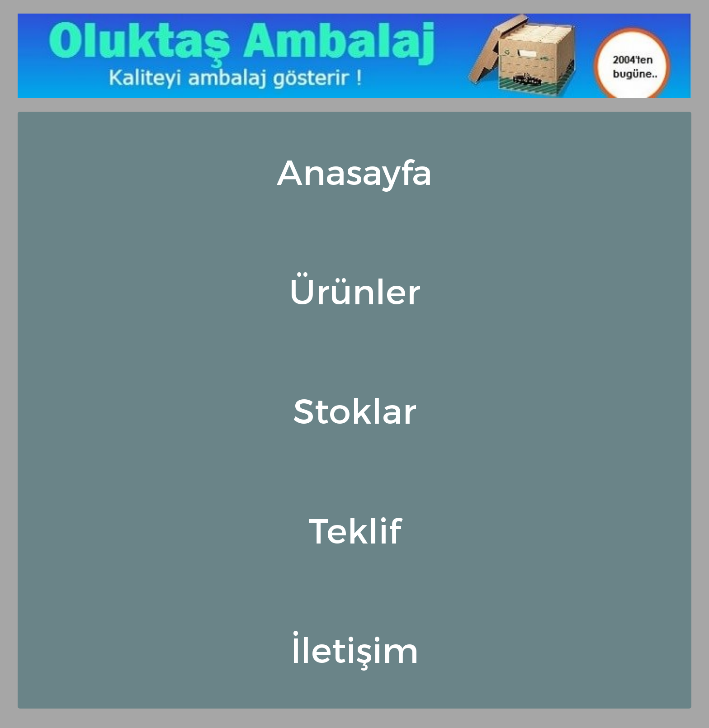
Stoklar (355, 410)
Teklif (354, 529)
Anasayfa (354, 171)
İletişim (355, 649)
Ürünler (355, 290)
